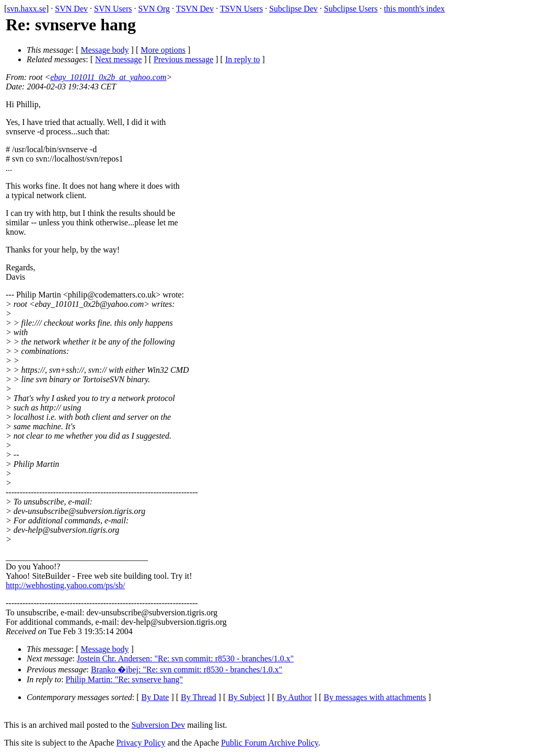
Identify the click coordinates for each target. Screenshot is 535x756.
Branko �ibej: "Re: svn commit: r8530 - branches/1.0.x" (187, 669)
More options (163, 50)
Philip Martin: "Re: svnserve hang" (125, 679)
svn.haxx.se (26, 9)
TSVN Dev (195, 9)
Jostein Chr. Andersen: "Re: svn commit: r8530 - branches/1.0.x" (185, 658)
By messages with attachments (375, 697)
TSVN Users (241, 9)
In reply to (243, 59)
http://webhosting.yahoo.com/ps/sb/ (65, 585)
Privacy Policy (141, 743)
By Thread (199, 697)
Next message (118, 59)
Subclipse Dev (293, 9)
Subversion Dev (159, 725)
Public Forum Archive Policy (270, 743)
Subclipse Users (351, 9)
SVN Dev (71, 9)
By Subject (246, 697)
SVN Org (154, 9)
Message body (105, 50)
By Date (155, 697)
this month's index (415, 9)
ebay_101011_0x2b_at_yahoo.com (108, 77)
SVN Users (113, 9)
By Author (294, 697)
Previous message (183, 59)
